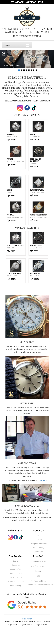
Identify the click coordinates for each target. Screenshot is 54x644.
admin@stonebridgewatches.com (41, 584)
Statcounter (27, 619)
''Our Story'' (43, 480)
